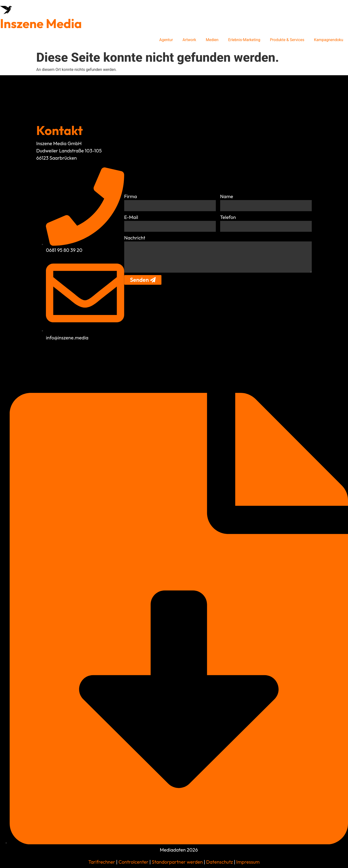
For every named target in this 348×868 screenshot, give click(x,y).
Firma (131, 196)
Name (227, 196)
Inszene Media (41, 23)
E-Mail (131, 217)
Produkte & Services (287, 40)
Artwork (189, 40)
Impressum (248, 862)
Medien (212, 40)
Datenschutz (219, 862)
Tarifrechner (102, 862)
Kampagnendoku (329, 40)
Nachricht (135, 238)
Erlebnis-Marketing (244, 40)
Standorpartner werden (177, 862)
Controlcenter (133, 862)
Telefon (228, 217)
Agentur (166, 40)
